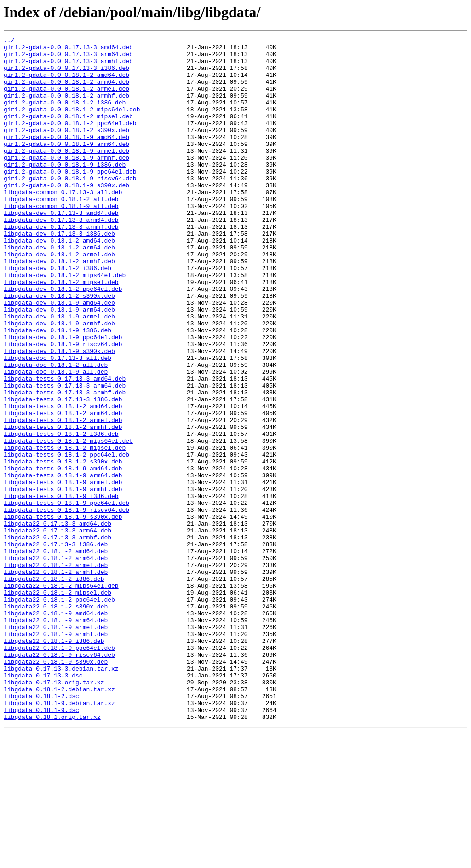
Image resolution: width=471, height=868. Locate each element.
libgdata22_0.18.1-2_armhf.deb (56, 679)
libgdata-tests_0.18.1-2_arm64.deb (63, 489)
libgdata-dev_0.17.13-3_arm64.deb (61, 257)
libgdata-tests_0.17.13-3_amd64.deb (65, 447)
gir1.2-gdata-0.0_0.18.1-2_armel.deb (66, 99)
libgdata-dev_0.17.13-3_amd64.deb (61, 249)
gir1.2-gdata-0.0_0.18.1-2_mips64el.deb (72, 124)
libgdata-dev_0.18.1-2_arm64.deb (59, 290)
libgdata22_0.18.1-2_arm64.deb (56, 663)
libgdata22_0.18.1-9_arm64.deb (56, 737)
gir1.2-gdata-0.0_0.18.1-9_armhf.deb (66, 182)
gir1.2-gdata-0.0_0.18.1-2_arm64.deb (66, 91)
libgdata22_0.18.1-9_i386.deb (54, 762)
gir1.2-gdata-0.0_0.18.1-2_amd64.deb (66, 83)
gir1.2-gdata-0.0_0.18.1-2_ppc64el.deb (70, 141)
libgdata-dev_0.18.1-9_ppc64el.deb (63, 398)
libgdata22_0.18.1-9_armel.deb (56, 746)
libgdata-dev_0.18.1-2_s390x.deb (59, 348)
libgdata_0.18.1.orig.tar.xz (52, 853)
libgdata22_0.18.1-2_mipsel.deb (57, 704)
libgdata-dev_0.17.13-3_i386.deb (59, 273)
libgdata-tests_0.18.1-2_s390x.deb (63, 547)
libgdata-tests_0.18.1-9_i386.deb (61, 588)
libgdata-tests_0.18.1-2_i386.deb (61, 514)
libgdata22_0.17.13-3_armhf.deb (57, 638)
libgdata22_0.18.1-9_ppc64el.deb (59, 770)
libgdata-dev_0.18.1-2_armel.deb (59, 298)
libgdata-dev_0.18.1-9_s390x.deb (59, 414)
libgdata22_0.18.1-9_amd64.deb (56, 729)
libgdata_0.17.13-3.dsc (43, 804)
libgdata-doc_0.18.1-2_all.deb (56, 431)
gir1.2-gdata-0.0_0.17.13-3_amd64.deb (68, 50)
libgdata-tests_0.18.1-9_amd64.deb (63, 555)
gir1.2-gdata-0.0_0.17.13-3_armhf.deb (68, 66)
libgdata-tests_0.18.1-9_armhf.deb (63, 580)
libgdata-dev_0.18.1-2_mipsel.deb (61, 331)
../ (9, 41)
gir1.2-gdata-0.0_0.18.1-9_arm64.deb (66, 166)
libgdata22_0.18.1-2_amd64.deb (56, 654)
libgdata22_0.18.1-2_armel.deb (56, 671)
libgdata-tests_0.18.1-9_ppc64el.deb (66, 596)
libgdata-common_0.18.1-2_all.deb (61, 232)
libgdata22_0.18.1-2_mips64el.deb (61, 696)
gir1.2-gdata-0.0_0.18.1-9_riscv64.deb (70, 207)
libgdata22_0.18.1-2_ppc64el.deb (59, 712)
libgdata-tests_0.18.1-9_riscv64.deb (66, 605)
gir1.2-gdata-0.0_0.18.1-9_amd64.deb (66, 157)
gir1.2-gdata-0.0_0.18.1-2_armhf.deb (66, 108)
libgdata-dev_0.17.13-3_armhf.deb (61, 265)
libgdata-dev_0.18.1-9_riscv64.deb (63, 406)
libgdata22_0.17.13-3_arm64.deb (57, 630)
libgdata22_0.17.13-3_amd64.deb (57, 621)
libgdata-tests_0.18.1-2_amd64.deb (63, 480)
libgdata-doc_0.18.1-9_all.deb (56, 439)
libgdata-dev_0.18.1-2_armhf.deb (59, 307)
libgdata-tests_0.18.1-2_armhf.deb (63, 505)
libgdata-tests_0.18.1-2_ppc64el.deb (66, 538)
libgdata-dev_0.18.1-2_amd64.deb (59, 282)
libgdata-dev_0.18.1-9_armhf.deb (59, 381)
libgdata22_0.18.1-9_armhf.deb (56, 754)
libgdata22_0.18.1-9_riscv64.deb (59, 779)
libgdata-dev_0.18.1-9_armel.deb (59, 373)
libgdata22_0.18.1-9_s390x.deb (56, 787)
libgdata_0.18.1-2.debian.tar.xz (59, 820)
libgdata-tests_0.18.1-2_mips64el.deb (68, 522)
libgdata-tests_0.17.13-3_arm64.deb (65, 456)
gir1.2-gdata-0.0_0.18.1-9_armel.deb (66, 174)
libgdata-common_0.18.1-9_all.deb (61, 240)
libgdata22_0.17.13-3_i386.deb (56, 646)
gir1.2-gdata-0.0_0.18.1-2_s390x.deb (66, 149)
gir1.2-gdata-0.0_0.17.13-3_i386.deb (66, 75)
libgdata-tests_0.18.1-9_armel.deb (63, 572)
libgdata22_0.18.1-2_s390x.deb (56, 721)
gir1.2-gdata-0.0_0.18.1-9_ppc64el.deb (70, 199)
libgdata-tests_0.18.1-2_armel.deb (63, 497)
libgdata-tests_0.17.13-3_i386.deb (63, 472)
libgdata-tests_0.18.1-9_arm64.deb (63, 563)
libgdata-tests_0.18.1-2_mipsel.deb (65, 530)
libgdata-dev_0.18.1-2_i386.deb (57, 315)
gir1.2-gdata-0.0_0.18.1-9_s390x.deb (66, 215)
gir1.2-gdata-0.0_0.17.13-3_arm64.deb (68, 58)
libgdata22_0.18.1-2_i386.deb (54, 688)
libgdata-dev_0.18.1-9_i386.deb (57, 389)
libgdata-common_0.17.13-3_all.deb (63, 224)
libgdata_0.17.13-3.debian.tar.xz (61, 795)
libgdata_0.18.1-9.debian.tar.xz (59, 837)
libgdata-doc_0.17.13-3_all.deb (57, 422)
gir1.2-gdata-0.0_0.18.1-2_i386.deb (65, 116)
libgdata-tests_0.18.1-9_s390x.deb (63, 613)
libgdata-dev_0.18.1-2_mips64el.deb (65, 323)
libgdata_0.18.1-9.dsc (41, 845)
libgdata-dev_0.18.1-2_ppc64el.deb (63, 340)
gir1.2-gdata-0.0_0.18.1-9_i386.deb (65, 191)
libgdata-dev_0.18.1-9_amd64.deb (59, 356)
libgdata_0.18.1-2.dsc (41, 828)
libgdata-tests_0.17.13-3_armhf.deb (65, 464)
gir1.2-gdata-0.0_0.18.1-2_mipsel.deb (68, 133)
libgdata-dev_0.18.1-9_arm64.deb (59, 365)
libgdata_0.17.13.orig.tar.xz (54, 812)
